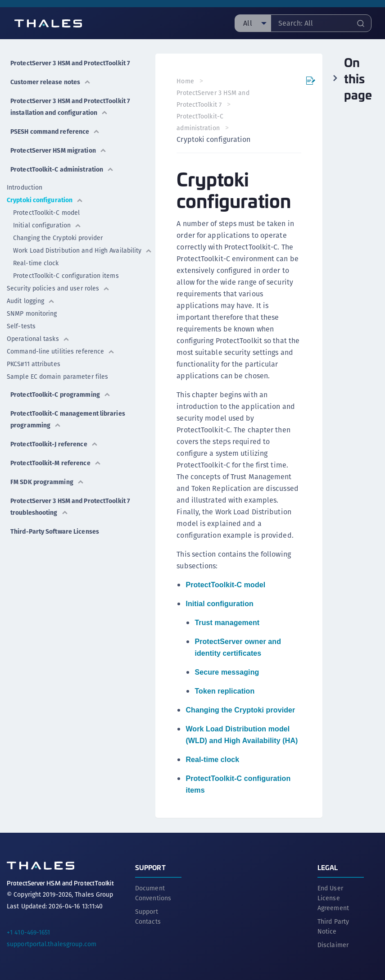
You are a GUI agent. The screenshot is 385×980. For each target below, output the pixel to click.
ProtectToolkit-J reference (54, 444)
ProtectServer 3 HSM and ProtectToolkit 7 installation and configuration (70, 107)
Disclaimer (333, 944)
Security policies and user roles (58, 288)
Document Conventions (153, 893)
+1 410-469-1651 (29, 932)
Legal (328, 867)
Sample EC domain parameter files (57, 377)
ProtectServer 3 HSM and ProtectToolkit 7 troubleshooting (70, 507)
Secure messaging (227, 672)
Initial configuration (47, 225)
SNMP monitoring (32, 313)
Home (186, 81)
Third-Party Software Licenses (55, 531)
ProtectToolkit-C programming (61, 395)
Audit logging (31, 301)
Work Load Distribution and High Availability (83, 250)
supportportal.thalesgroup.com (52, 944)
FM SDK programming (47, 482)
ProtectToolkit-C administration (62, 169)
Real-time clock (36, 263)
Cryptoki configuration (45, 200)
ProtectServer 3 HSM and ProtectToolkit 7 (70, 63)
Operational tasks (38, 339)
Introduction (25, 187)
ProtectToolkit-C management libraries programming (68, 419)
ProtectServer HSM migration (59, 150)
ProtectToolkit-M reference (56, 463)
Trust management (227, 623)
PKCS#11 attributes (34, 364)
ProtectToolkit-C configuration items (66, 276)
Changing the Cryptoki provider (58, 238)
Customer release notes (51, 82)
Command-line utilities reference (61, 351)
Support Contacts (148, 916)
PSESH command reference (55, 132)
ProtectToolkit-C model (46, 213)
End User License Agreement (333, 898)
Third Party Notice (333, 926)
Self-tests (21, 326)
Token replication (225, 691)
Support (150, 867)
